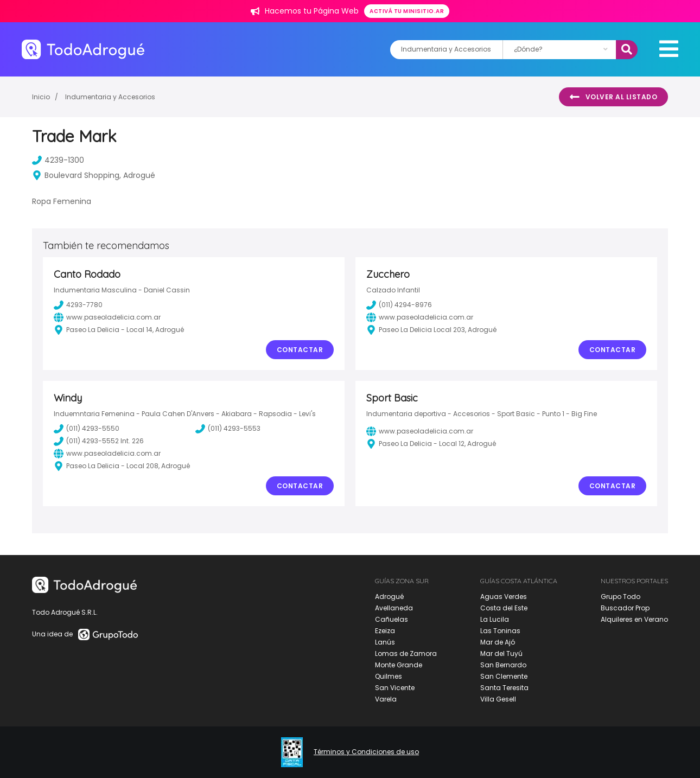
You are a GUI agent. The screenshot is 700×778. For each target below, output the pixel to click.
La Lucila (495, 619)
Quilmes (389, 676)
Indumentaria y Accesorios (110, 97)
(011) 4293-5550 (87, 429)
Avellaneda (394, 608)
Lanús (385, 642)
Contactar (300, 350)
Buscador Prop (625, 608)
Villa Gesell (498, 699)
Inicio (41, 97)
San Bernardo (503, 665)
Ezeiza (385, 631)
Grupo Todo (621, 597)
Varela (386, 699)
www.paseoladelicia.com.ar (107, 317)
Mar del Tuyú (501, 653)
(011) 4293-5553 (228, 429)
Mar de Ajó (498, 642)
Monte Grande (399, 665)
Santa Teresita (504, 688)
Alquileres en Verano (634, 619)
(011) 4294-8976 (399, 305)
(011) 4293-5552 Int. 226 (99, 441)
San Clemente (504, 676)
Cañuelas (392, 619)
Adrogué (389, 597)
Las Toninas (500, 631)
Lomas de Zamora (406, 653)
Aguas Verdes (504, 597)
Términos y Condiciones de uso (366, 752)
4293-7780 (78, 305)
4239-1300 (58, 160)
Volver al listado (613, 97)
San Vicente (395, 688)
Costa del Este (504, 608)
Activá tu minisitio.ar (407, 11)
